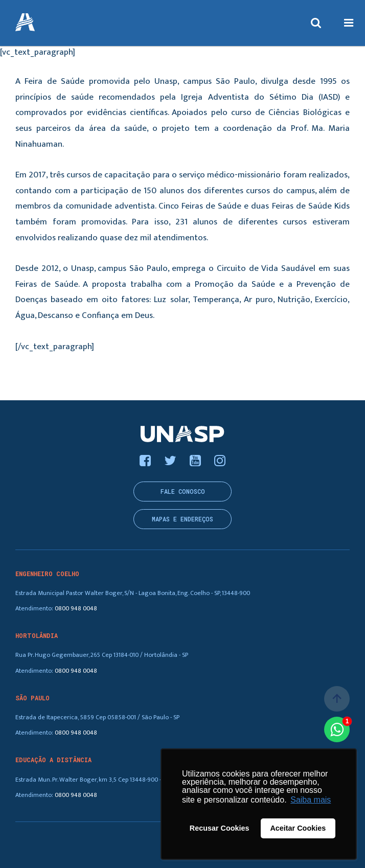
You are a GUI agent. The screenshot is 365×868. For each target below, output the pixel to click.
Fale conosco (183, 492)
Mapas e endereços (182, 519)
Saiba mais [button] (311, 800)
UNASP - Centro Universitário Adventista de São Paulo (25, 23)
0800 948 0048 (76, 609)
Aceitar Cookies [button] (298, 828)
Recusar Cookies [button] (220, 828)
